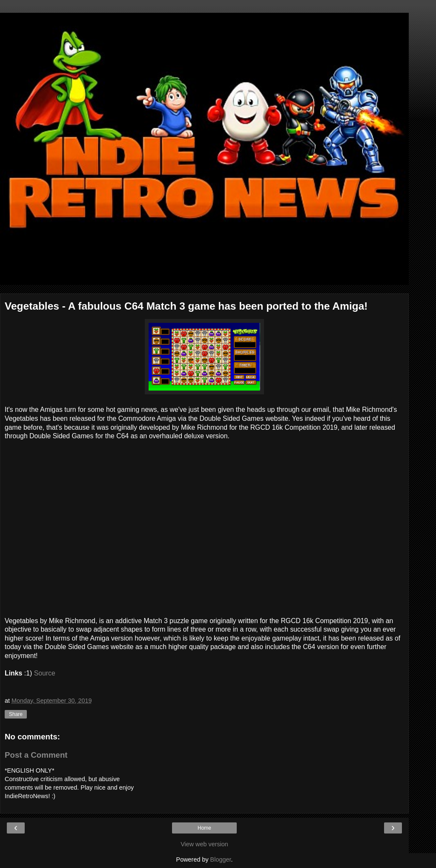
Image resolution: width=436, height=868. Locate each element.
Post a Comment (36, 755)
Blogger (221, 859)
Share (16, 714)
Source (45, 673)
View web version (204, 844)
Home (204, 828)
